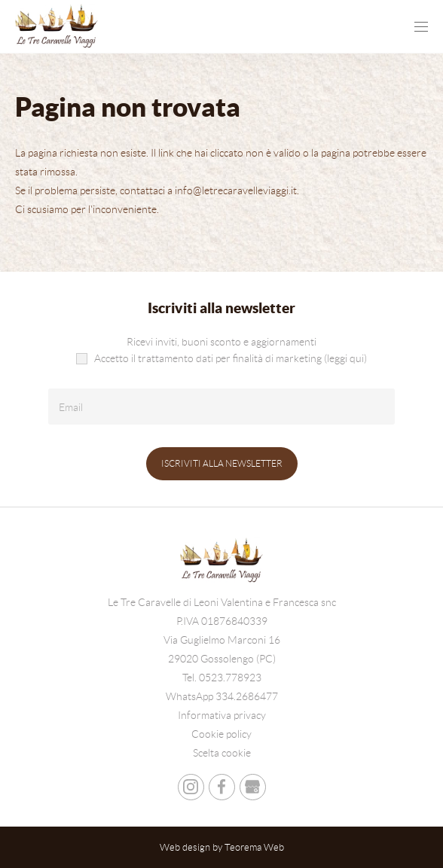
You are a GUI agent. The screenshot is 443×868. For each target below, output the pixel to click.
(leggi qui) (345, 358)
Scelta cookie (222, 753)
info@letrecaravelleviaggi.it (236, 190)
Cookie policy (221, 734)
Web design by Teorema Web (222, 847)
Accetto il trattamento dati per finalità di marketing (221, 358)
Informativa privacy (222, 715)
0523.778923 (230, 678)
